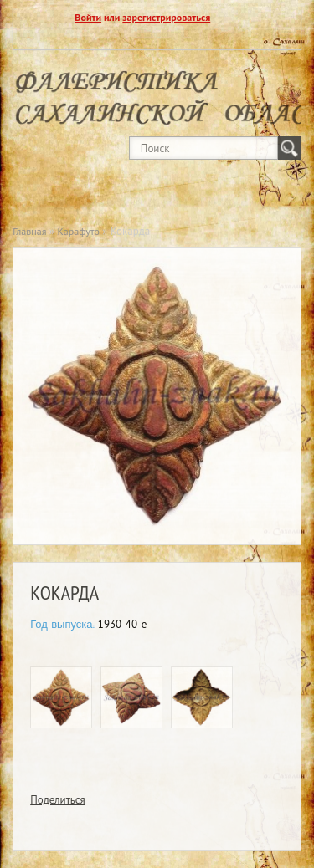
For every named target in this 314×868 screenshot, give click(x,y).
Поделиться (58, 800)
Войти (88, 17)
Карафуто (79, 231)
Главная (29, 231)
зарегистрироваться (166, 17)
